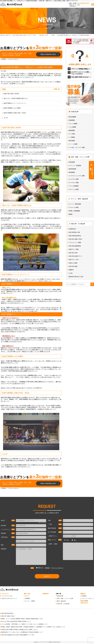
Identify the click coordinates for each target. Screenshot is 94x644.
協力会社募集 (84, 601)
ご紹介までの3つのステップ (9, 598)
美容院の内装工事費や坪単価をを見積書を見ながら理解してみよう (20, 630)
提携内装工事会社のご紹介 (76, 277)
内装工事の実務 (73, 266)
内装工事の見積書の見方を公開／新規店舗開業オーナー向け (18, 635)
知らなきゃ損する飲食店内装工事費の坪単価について (16, 621)
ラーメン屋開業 (73, 124)
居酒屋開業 (72, 120)
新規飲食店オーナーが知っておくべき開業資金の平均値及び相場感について (22, 632)
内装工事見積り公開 (74, 232)
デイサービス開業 (74, 207)
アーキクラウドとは (7, 596)
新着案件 (71, 270)
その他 (3, 71)
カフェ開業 (72, 134)
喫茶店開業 (72, 141)
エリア (27, 596)
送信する (47, 576)
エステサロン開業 (74, 179)
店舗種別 (28, 598)
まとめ (6, 118)
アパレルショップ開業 (75, 243)
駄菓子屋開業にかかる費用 (12, 108)
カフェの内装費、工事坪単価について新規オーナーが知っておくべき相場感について (25, 624)
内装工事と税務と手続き (75, 239)
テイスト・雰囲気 (30, 601)
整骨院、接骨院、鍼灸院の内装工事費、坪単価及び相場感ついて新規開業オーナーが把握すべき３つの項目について (33, 627)
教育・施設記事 (61, 601)
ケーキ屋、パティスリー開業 (77, 147)
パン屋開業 (72, 137)
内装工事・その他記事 (63, 604)
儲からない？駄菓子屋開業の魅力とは (16, 98)
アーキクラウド (4, 594)
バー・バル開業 (73, 144)
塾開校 (71, 214)
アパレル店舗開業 (74, 186)
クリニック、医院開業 (75, 166)
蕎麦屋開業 (72, 130)
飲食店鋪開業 (72, 117)
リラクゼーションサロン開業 (77, 176)
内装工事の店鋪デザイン (75, 256)
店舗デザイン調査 (74, 249)
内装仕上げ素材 (73, 263)
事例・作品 (27, 594)
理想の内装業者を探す (48, 54)
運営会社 (83, 594)
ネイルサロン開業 (74, 183)
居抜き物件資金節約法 (75, 236)
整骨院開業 (72, 172)
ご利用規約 (4, 59)
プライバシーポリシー (14, 59)
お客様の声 (46, 594)
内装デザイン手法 (74, 260)
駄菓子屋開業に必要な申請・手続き (15, 113)
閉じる (57, 89)
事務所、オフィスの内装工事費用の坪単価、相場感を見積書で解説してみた (22, 619)
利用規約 (47, 568)
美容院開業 (72, 162)
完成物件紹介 (72, 229)
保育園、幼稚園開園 (74, 211)
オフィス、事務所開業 (75, 204)
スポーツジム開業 (74, 189)
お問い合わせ (84, 603)
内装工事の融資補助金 (75, 246)
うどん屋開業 (72, 127)
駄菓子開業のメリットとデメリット (15, 103)
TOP (18, 35)
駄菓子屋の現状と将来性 (11, 94)
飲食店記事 (60, 596)
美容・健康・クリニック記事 (65, 598)
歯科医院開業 (72, 169)
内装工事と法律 (73, 253)
